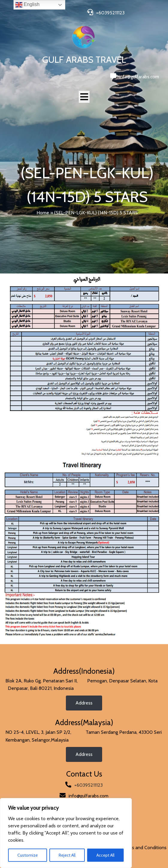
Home (43, 213)
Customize (28, 855)
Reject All (67, 855)
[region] (66, 833)
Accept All (105, 855)
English (27, 5)
